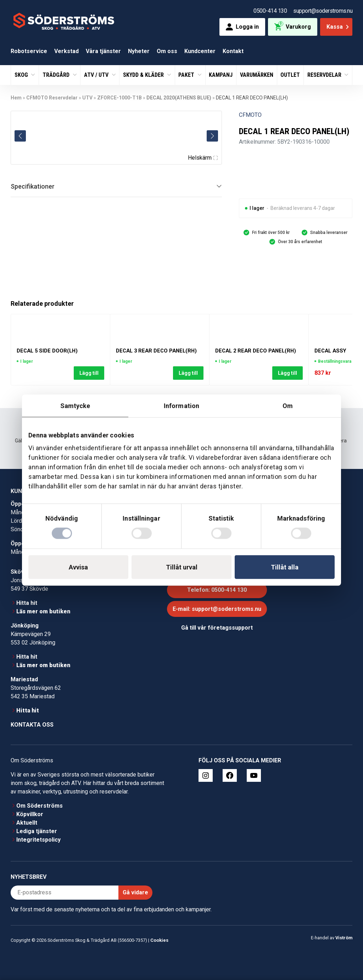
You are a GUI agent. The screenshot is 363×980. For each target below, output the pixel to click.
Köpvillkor (30, 814)
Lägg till (89, 373)
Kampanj (221, 75)
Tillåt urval (182, 567)
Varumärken (257, 75)
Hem (16, 98)
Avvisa (78, 567)
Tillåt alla (285, 567)
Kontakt (233, 51)
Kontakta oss (32, 725)
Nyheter (139, 51)
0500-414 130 (270, 11)
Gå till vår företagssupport (217, 628)
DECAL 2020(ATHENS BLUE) (179, 98)
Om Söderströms (40, 806)
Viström (344, 938)
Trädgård (57, 75)
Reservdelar (325, 75)
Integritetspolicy (38, 840)
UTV (87, 98)
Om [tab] (288, 405)
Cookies (159, 940)
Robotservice (29, 51)
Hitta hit (27, 603)
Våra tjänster (103, 51)
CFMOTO (250, 115)
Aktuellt (27, 823)
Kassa (338, 27)
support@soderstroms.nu (323, 11)
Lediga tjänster (37, 831)
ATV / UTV (97, 75)
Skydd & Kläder (144, 75)
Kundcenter (200, 51)
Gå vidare (135, 892)
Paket (187, 75)
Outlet (290, 75)
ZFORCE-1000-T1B (119, 98)
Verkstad (66, 51)
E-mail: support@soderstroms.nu (217, 609)
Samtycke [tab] (75, 405)
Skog (22, 75)
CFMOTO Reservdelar (52, 98)
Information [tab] (181, 405)
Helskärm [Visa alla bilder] (203, 158)
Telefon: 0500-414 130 (217, 590)
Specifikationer (33, 186)
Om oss (167, 51)
